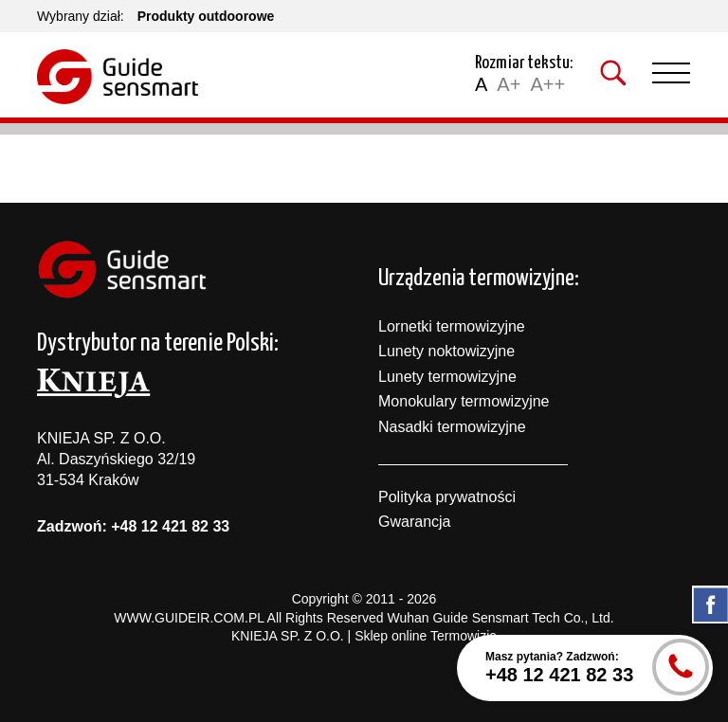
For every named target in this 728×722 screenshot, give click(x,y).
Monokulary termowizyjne (464, 401)
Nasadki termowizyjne (452, 427)
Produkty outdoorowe (206, 16)
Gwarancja (414, 522)
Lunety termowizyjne (447, 377)
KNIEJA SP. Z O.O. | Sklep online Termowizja (364, 636)
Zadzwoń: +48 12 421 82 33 (133, 526)
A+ (509, 84)
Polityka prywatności (447, 497)
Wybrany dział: (81, 16)
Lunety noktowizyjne (446, 351)
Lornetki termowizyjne (452, 326)
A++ (547, 84)
